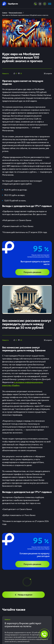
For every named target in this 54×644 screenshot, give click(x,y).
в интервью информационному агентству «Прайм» (23, 384)
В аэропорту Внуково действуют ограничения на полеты (23, 625)
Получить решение (32, 272)
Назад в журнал (23, 595)
